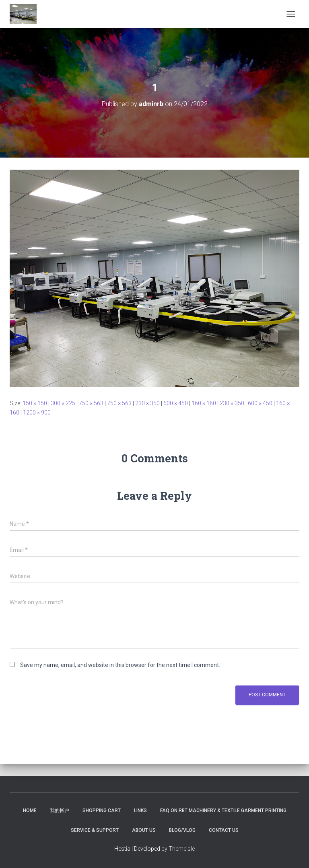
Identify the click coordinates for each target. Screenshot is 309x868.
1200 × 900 (37, 412)
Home (30, 811)
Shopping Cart (102, 811)
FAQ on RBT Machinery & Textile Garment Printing (223, 811)
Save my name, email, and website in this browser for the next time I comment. (120, 665)
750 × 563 (91, 403)
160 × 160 (204, 403)
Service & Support (95, 830)
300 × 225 (63, 403)
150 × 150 (35, 403)
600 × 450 (176, 403)
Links (140, 811)
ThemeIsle (182, 849)
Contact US (224, 830)
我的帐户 (60, 811)
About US (144, 830)
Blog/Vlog (182, 830)
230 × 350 (147, 403)
